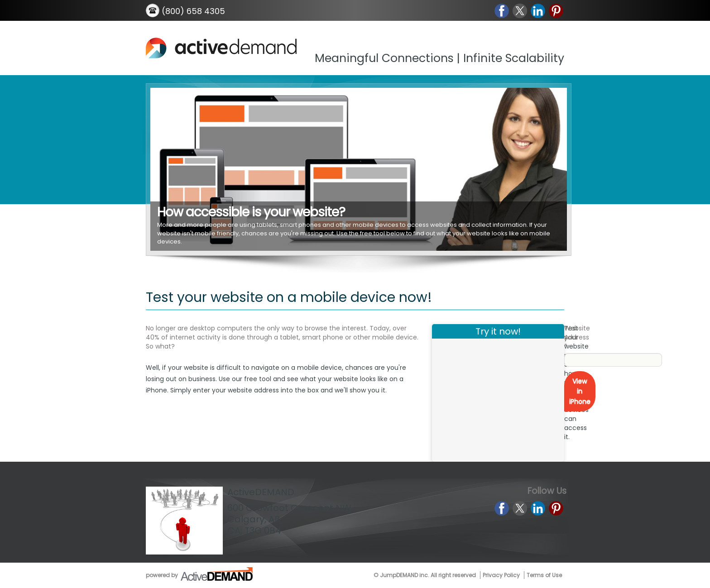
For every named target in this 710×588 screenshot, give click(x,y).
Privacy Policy (501, 575)
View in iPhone (580, 391)
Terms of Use (544, 575)
